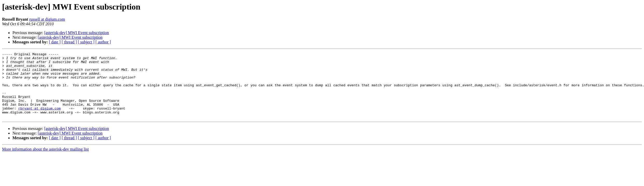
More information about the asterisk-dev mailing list (45, 162)
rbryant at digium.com (39, 120)
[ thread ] (69, 42)
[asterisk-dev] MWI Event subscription (77, 33)
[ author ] (103, 42)
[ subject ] (86, 42)
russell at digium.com (47, 19)
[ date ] (55, 42)
